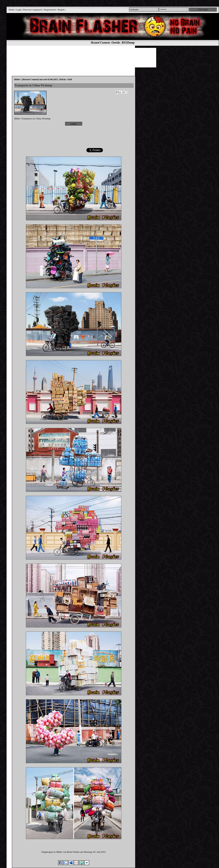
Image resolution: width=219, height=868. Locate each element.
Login (19, 10)
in (34, 118)
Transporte (27, 118)
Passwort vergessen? (33, 10)
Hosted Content (100, 43)
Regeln (61, 10)
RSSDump (128, 43)
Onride (116, 43)
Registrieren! (50, 10)
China (38, 118)
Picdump (46, 118)
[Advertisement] (110, 57)
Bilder (17, 118)
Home (12, 10)
